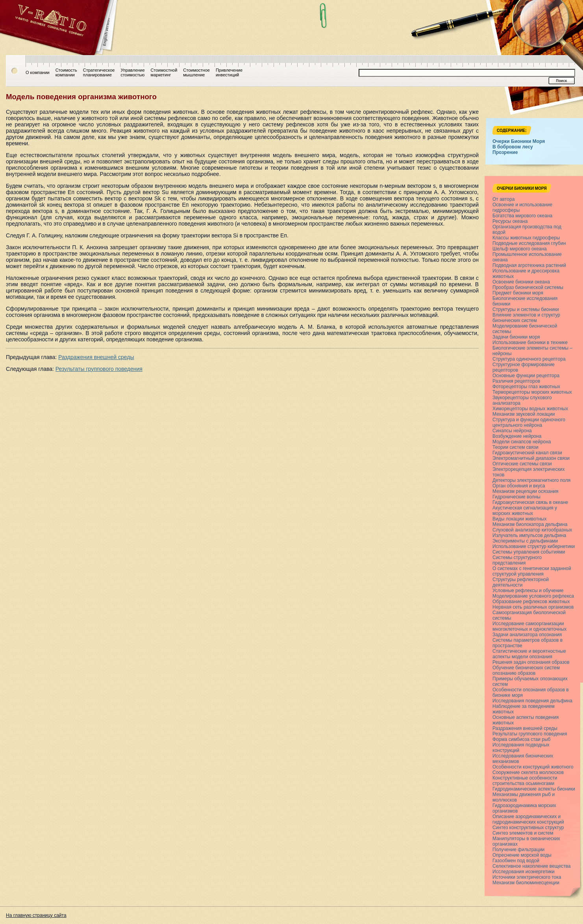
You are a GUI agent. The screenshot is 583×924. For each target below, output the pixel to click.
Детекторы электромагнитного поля (531, 480)
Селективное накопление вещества (532, 866)
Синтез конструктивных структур (528, 828)
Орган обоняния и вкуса (519, 486)
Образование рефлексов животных (531, 602)
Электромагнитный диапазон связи (531, 458)
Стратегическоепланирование (99, 72)
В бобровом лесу (513, 147)
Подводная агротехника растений (529, 265)
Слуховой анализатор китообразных (532, 530)
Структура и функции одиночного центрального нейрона (529, 422)
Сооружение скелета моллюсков (528, 772)
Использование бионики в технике (530, 343)
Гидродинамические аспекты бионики (534, 789)
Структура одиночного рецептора (529, 359)
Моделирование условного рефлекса (533, 596)
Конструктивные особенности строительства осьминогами (525, 781)
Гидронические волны (516, 497)
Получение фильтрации (518, 850)
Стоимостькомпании (66, 72)
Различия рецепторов (516, 381)
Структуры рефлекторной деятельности (521, 582)
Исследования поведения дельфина (532, 701)
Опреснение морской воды (522, 855)
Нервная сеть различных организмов (533, 607)
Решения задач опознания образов (531, 662)
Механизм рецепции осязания (526, 491)
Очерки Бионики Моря (519, 141)
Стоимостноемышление (196, 72)
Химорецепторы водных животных (530, 409)
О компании (38, 72)
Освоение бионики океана (521, 282)
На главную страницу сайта (36, 915)
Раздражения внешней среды (96, 357)
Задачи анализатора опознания (527, 635)
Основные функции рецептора (526, 376)
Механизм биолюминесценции (526, 883)
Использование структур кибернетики (534, 546)
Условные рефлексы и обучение (528, 591)
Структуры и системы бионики (526, 309)
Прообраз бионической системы (528, 287)
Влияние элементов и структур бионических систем (526, 318)
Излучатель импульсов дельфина (529, 535)
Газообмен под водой (516, 861)
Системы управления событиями (529, 552)
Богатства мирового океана (522, 216)
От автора (503, 199)
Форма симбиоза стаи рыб (521, 739)
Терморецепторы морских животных (532, 392)
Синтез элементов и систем (523, 833)
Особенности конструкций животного (533, 767)
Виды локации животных (519, 519)
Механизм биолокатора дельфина (530, 524)
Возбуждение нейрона (517, 436)
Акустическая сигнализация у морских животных (525, 511)
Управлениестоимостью (132, 72)
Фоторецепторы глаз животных (526, 387)
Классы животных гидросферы (526, 238)
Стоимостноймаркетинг (164, 72)
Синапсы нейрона (512, 431)
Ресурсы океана (510, 221)
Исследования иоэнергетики (524, 872)
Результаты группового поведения (99, 369)
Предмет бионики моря (518, 293)
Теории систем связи (515, 447)
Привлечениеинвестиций (229, 72)
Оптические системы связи (522, 464)
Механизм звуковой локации (524, 414)
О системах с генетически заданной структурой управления (532, 571)
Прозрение (505, 152)
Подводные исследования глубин (529, 243)
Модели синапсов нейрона (522, 442)
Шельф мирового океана (520, 249)
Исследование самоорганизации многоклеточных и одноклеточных (529, 626)
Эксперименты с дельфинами (525, 541)
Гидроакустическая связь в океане (530, 502)
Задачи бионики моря (516, 337)
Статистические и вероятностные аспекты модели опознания (529, 654)
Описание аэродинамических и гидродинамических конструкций (528, 819)
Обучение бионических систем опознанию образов (526, 670)
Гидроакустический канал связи (527, 453)
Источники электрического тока (527, 877)
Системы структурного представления (517, 560)
